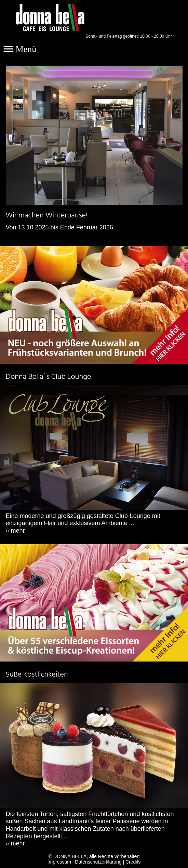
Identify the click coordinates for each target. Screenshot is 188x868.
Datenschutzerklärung (98, 862)
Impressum (59, 862)
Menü (20, 49)
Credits (133, 862)
